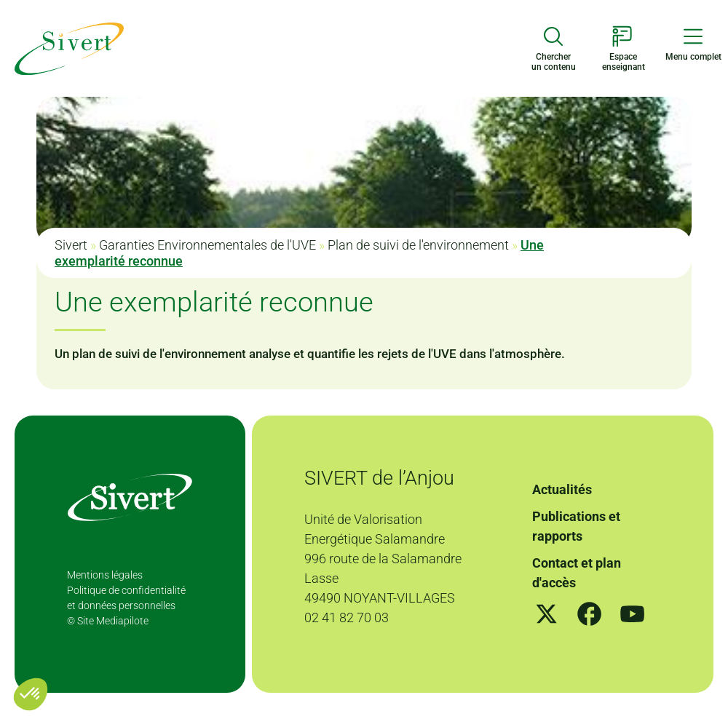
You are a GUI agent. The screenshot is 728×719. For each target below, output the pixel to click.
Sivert (71, 245)
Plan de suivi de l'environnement (418, 245)
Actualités (562, 489)
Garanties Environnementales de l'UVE (207, 245)
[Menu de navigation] (693, 44)
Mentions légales (105, 575)
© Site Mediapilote (108, 621)
